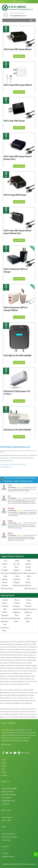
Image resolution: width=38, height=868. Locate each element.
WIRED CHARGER (8, 792)
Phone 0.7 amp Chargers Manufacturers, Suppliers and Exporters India (19, 611)
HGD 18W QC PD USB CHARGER (18, 355)
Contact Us (5, 853)
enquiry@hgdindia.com (6, 467)
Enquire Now (19, 56)
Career (4, 772)
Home (4, 760)
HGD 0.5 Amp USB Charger (15, 195)
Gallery (4, 766)
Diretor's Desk (6, 820)
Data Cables (6, 804)
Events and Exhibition (9, 834)
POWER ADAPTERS (8, 801)
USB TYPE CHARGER (9, 795)
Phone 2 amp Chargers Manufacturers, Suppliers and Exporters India (31, 611)
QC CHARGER (6, 798)
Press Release (6, 840)
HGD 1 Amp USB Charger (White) (18, 85)
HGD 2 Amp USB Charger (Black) (18, 49)
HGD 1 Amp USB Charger (14, 121)
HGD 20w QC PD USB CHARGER (17, 430)
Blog (3, 769)
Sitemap (4, 775)
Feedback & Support (8, 856)
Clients (4, 763)
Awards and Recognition (9, 837)
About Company (7, 817)
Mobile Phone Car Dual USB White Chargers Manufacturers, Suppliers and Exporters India (7, 615)
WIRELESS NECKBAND (9, 789)
